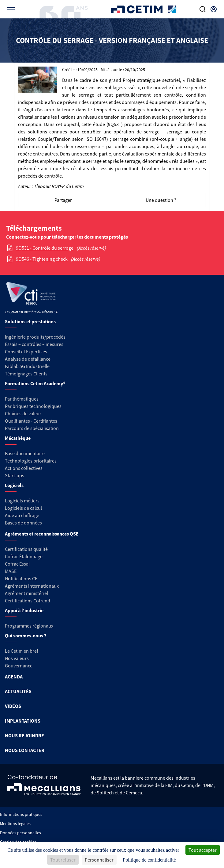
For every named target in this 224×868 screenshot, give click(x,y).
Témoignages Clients (26, 374)
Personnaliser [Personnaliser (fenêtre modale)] (99, 860)
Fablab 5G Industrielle (27, 366)
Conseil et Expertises (26, 351)
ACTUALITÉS (18, 691)
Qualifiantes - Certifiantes (31, 421)
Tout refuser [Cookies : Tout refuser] (63, 860)
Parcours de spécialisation (32, 428)
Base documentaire (25, 453)
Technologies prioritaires (31, 461)
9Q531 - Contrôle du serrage (45, 248)
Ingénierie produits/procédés (35, 337)
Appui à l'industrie (24, 610)
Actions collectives (24, 468)
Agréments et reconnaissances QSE (42, 534)
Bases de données (23, 523)
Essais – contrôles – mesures (34, 344)
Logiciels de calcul (23, 508)
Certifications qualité (26, 549)
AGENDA (14, 677)
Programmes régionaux (29, 626)
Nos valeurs (17, 658)
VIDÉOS (13, 706)
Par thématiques (22, 399)
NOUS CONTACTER (25, 750)
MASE (11, 571)
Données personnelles (21, 833)
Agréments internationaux (32, 586)
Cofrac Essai (17, 564)
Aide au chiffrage (22, 515)
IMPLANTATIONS (23, 721)
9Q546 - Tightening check (42, 259)
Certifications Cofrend (28, 601)
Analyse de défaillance (28, 359)
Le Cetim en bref (22, 651)
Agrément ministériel (26, 593)
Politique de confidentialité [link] (149, 860)
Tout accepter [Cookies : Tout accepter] (203, 850)
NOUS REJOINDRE (24, 735)
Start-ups (15, 475)
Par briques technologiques (33, 406)
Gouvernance (19, 666)
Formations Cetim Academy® (35, 383)
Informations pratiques (21, 814)
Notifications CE (21, 578)
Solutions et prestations (30, 321)
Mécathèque (18, 438)
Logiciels (14, 485)
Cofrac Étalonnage (24, 556)
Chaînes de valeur (23, 413)
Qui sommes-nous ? (26, 636)
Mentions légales (15, 824)
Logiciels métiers (22, 501)
